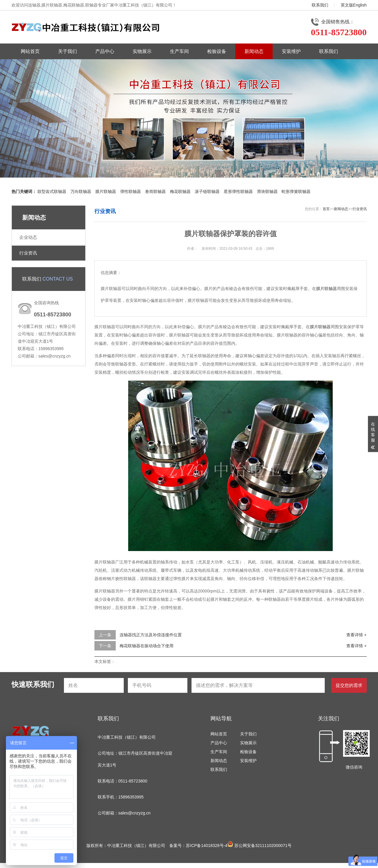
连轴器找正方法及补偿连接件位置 (151, 635)
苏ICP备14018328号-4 (207, 846)
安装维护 (291, 51)
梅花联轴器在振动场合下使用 (147, 646)
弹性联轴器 (131, 191)
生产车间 (179, 51)
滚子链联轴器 (207, 191)
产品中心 (105, 51)
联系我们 (320, 5)
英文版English (354, 5)
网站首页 (30, 51)
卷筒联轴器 (155, 191)
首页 (326, 209)
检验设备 (217, 51)
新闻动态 (254, 51)
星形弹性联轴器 (238, 191)
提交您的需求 (349, 685)
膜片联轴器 (106, 191)
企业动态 (28, 237)
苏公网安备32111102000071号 (259, 846)
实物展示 (142, 51)
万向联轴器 (81, 191)
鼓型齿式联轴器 (52, 191)
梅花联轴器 (180, 191)
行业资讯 (28, 253)
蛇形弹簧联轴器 (296, 191)
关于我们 (67, 51)
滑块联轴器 (267, 191)
